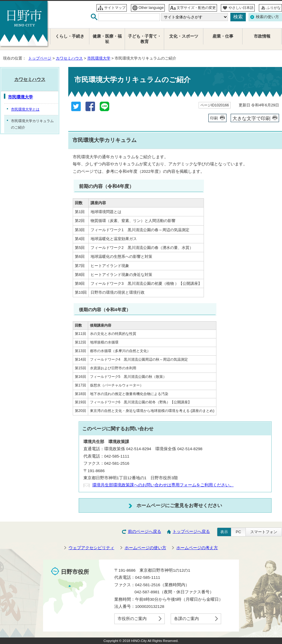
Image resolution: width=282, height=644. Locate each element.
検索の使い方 (267, 17)
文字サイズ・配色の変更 (196, 8)
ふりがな (274, 8)
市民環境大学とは (25, 109)
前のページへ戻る (145, 532)
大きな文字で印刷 (251, 118)
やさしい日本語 (241, 8)
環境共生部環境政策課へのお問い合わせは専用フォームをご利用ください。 (163, 485)
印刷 (214, 118)
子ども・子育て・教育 (145, 39)
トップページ (40, 58)
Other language (151, 8)
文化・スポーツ (184, 36)
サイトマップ (115, 8)
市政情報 (262, 36)
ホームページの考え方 (197, 548)
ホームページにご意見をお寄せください (179, 505)
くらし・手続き (70, 36)
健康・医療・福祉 (107, 39)
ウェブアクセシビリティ (91, 548)
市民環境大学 (99, 58)
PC (238, 532)
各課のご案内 (186, 619)
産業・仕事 (223, 36)
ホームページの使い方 (145, 548)
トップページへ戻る (191, 532)
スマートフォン (264, 532)
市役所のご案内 (132, 619)
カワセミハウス (69, 58)
